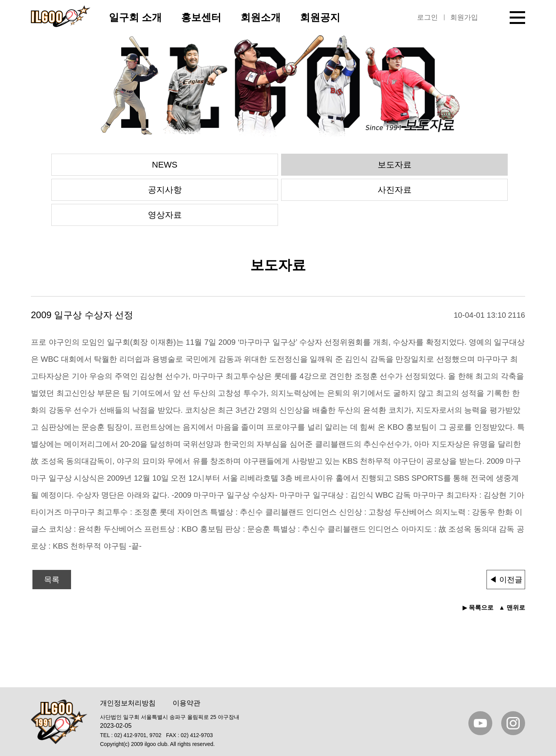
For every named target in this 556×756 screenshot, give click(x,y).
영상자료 (165, 215)
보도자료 (395, 165)
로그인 (427, 17)
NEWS (165, 165)
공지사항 (165, 190)
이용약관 (186, 703)
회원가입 (464, 17)
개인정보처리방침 (128, 703)
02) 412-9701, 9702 (138, 735)
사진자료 (395, 190)
